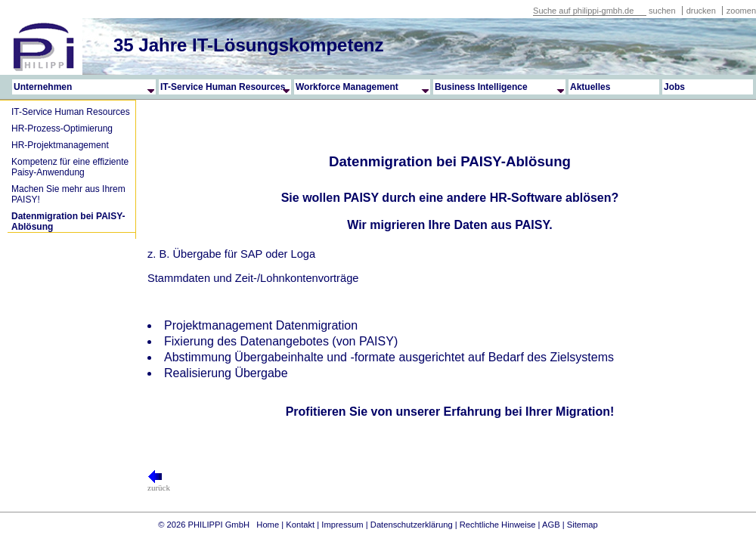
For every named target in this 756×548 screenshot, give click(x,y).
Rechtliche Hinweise (498, 525)
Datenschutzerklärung (412, 525)
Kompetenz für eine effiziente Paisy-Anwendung (70, 167)
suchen (662, 11)
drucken (702, 11)
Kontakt (300, 525)
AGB (551, 525)
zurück (159, 484)
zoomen (741, 11)
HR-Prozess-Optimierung (62, 128)
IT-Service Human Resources (71, 112)
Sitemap (582, 525)
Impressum (342, 525)
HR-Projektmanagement (60, 145)
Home (268, 525)
